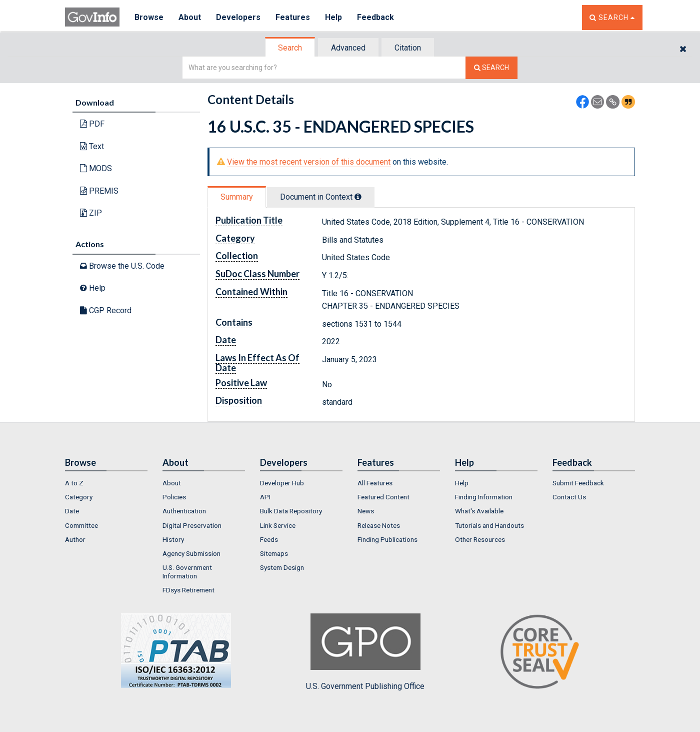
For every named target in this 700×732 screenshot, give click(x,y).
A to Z (74, 483)
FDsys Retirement (188, 590)
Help (333, 17)
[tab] (290, 48)
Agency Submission (191, 553)
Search (290, 48)
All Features (375, 483)
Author (75, 539)
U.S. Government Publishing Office (365, 652)
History (173, 539)
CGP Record (106, 310)
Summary (237, 197)
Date (72, 511)
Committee (81, 525)
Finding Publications (387, 539)
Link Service (278, 525)
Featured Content (383, 497)
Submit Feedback (578, 483)
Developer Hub (282, 483)
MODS (96, 168)
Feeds (269, 539)
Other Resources (480, 539)
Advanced (348, 48)
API (265, 497)
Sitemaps (274, 553)
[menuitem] (106, 483)
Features (293, 17)
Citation (408, 48)
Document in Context (321, 197)
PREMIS (99, 191)
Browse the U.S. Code (122, 266)
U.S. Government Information (187, 571)
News (366, 511)
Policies (174, 497)
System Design (282, 567)
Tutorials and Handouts (489, 525)
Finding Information (484, 497)
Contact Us (569, 497)
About (190, 17)
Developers (238, 17)
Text (92, 146)
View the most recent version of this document (309, 162)
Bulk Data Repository (291, 511)
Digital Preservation (192, 525)
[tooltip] (358, 197)
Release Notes (379, 525)
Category (79, 497)
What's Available (479, 511)
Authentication (184, 511)
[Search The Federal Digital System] (491, 68)
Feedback (375, 17)
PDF (92, 124)
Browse (149, 17)
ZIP (91, 213)
